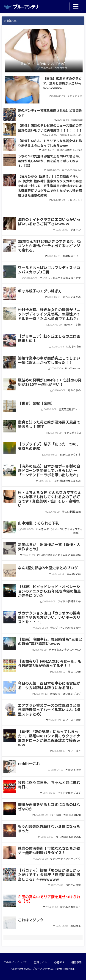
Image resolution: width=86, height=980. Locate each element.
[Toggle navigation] (76, 6)
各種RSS (59, 962)
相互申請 (76, 962)
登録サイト (40, 962)
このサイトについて (15, 962)
